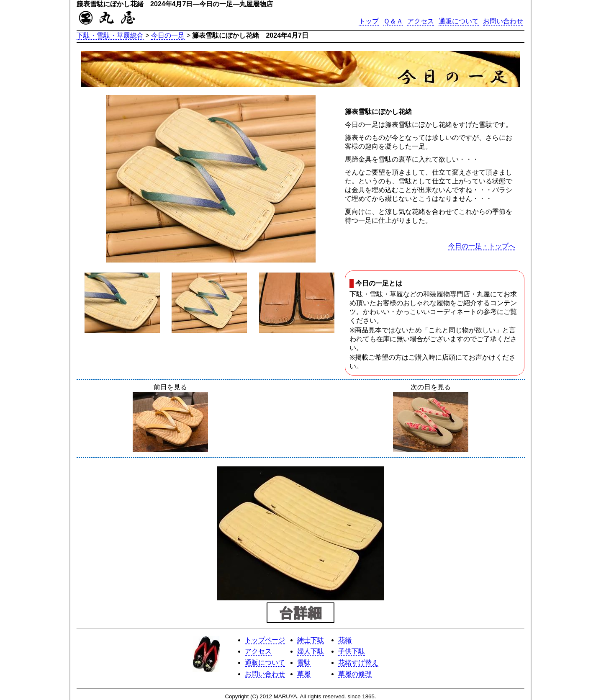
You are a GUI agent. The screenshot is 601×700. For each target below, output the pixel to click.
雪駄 (304, 663)
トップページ (265, 640)
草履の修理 (355, 674)
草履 (304, 674)
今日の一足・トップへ (482, 246)
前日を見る (170, 419)
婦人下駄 (311, 651)
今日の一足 (168, 35)
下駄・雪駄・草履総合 (110, 35)
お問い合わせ (503, 21)
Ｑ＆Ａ (393, 21)
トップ (369, 21)
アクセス (421, 21)
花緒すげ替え (358, 663)
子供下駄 (352, 651)
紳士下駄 (311, 640)
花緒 (345, 640)
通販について (459, 21)
